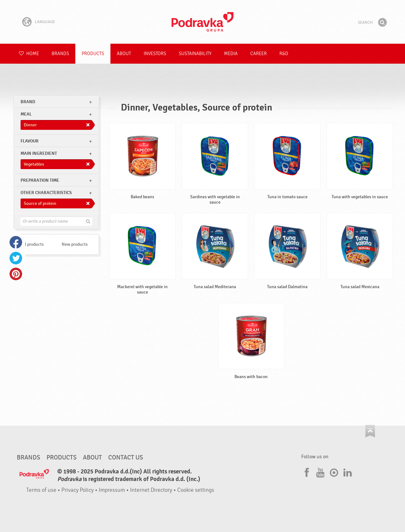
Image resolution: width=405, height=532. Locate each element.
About (124, 54)
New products (75, 244)
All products (32, 244)
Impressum (112, 490)
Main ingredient (39, 153)
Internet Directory (151, 490)
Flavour (30, 141)
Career (259, 54)
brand (28, 102)
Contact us (126, 458)
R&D (284, 54)
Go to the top (370, 431)
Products (93, 54)
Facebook (16, 242)
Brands (60, 54)
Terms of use (41, 490)
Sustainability (195, 54)
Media (231, 54)
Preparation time (40, 180)
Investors (155, 54)
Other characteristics (46, 193)
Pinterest (16, 274)
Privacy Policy (78, 490)
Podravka (202, 22)
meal (26, 114)
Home (29, 54)
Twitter (16, 258)
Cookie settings (196, 490)
